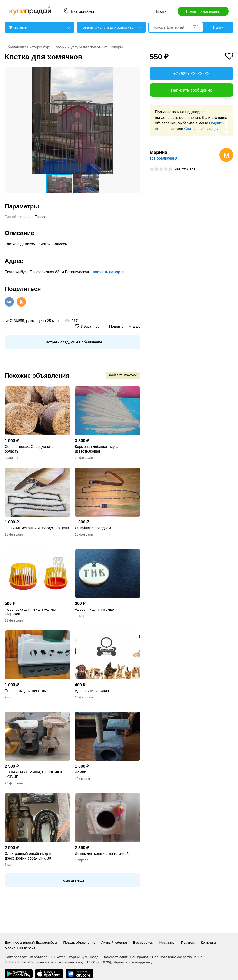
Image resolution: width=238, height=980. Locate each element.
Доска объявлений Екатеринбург (31, 942)
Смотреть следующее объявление (72, 342)
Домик (80, 772)
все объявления (164, 158)
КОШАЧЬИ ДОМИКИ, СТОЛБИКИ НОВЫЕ (33, 775)
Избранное (90, 326)
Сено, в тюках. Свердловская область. (30, 449)
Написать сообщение (192, 90)
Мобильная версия (20, 948)
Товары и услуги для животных (80, 47)
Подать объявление (203, 12)
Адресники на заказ (92, 691)
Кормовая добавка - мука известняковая (97, 449)
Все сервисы (143, 942)
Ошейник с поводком (93, 528)
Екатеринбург (83, 12)
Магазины (167, 942)
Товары (117, 47)
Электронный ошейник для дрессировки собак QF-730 (28, 856)
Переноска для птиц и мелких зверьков (30, 612)
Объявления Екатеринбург (28, 47)
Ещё (137, 326)
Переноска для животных (27, 691)
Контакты (208, 942)
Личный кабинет (114, 942)
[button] (136, 71)
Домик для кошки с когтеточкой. (102, 854)
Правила (188, 942)
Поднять (117, 326)
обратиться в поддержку (132, 962)
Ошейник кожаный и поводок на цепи (37, 528)
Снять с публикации (201, 129)
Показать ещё (72, 880)
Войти (161, 12)
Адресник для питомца (95, 609)
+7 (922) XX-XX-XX (192, 74)
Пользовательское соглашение (177, 957)
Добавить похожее (123, 375)
